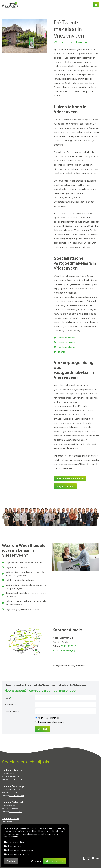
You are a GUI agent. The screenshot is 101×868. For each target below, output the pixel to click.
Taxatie (61, 352)
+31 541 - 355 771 (16, 796)
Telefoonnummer (13, 711)
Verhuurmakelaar (67, 347)
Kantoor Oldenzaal (12, 802)
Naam (8, 698)
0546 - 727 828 (16, 779)
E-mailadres (10, 704)
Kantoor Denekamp (13, 786)
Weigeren (36, 861)
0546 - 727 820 (68, 646)
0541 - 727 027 (16, 812)
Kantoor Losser (11, 818)
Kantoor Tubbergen (13, 770)
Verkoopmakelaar (66, 338)
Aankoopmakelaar (66, 342)
